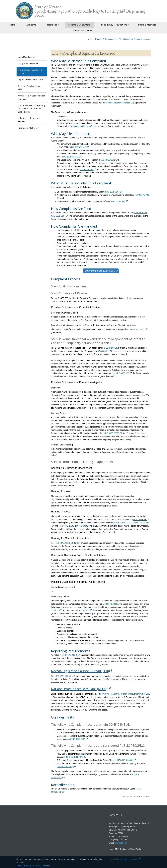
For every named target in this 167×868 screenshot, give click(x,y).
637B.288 (82, 526)
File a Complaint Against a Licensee (30, 71)
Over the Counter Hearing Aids (30, 88)
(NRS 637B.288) (78, 739)
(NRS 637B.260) (86, 170)
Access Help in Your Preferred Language (32, 97)
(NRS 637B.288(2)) (74, 757)
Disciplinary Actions (27, 63)
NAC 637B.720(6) (63, 543)
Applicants (31, 25)
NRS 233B (131, 523)
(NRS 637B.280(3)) (65, 767)
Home (12, 25)
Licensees (52, 25)
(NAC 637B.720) (112, 192)
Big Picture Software (129, 859)
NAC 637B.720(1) (78, 147)
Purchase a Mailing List (29, 128)
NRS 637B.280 (109, 604)
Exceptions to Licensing (80, 126)
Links (39, 866)
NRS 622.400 (83, 610)
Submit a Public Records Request (29, 120)
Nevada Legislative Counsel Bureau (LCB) (80, 671)
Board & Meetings (147, 25)
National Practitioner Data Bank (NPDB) (79, 689)
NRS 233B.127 (139, 329)
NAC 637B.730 (140, 520)
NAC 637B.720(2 (107, 160)
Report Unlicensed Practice (118, 103)
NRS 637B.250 (108, 348)
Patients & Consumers (79, 25)
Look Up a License (27, 57)
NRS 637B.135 (122, 373)
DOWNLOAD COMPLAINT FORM (100, 271)
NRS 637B (118, 523)
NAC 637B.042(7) (70, 157)
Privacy (46, 866)
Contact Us (29, 866)
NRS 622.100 (61, 676)
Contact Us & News (83, 30)
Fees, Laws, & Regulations (114, 25)
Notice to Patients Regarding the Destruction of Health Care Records (31, 109)
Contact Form (121, 843)
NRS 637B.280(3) (112, 433)
